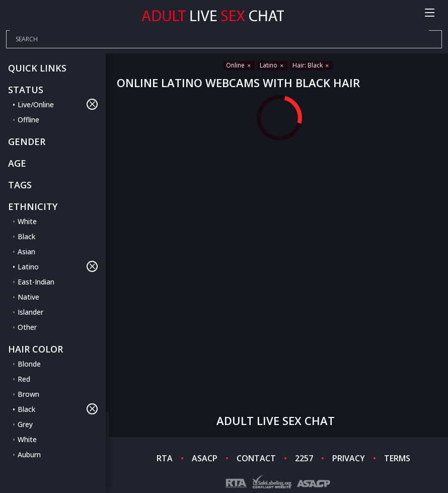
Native (28, 297)
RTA (165, 458)
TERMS (397, 458)
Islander (30, 312)
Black (26, 236)
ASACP (205, 458)
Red (24, 379)
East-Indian (36, 282)
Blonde (29, 364)
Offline (28, 120)
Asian (26, 252)
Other (27, 327)
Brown (28, 394)
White (27, 221)
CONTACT (256, 458)
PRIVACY (349, 458)
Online (239, 65)
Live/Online (58, 104)
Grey (25, 424)
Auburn (29, 454)
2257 (304, 458)
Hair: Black (311, 65)
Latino (58, 266)
